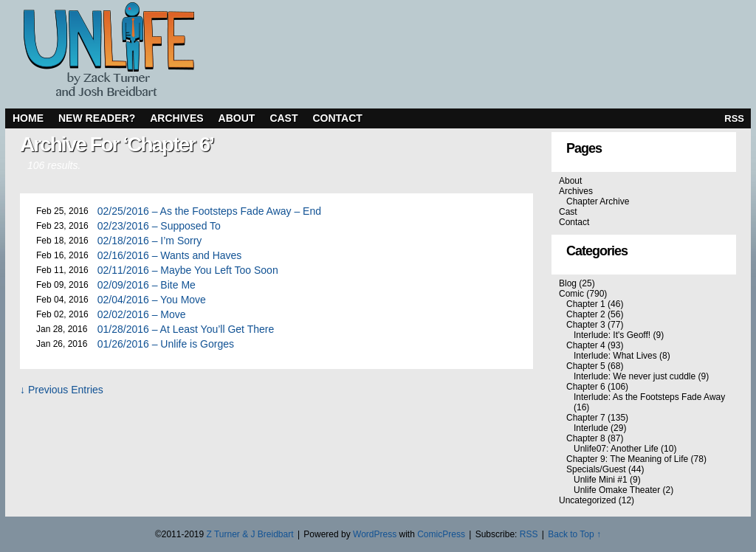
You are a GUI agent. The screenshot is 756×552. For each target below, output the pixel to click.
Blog (568, 283)
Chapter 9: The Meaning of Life (627, 459)
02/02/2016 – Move (142, 314)
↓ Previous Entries (62, 390)
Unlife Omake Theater (617, 490)
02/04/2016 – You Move (152, 300)
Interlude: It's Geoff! (612, 335)
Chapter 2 (586, 314)
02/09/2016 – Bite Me (147, 285)
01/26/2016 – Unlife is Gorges (166, 344)
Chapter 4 (586, 345)
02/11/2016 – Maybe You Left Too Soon (188, 270)
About (237, 118)
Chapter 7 (586, 418)
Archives (176, 118)
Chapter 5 (586, 366)
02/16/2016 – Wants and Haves (170, 255)
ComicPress (441, 534)
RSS (734, 118)
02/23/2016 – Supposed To (159, 226)
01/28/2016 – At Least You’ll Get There (186, 329)
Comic (571, 294)
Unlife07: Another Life (616, 449)
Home (28, 118)
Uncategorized (587, 500)
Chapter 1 (586, 304)
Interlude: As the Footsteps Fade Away (649, 397)
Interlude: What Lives (615, 356)
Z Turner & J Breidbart (250, 534)
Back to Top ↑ (574, 534)
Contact (338, 118)
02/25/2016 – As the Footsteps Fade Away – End (209, 211)
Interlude (591, 428)
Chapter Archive (598, 201)
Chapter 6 (586, 387)
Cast (283, 118)
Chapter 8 (586, 438)
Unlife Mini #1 (601, 480)
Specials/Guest (596, 469)
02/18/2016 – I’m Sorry (150, 241)
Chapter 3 (586, 325)
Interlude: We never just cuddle (635, 376)
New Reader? (97, 118)
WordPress (375, 534)
